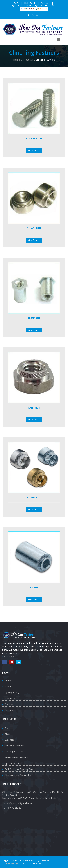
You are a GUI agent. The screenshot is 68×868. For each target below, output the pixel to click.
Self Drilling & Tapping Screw (20, 769)
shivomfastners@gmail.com (17, 803)
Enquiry (9, 710)
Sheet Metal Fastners (16, 757)
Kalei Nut (34, 408)
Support (45, 3)
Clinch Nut (34, 228)
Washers (10, 740)
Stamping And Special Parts (19, 775)
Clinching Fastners (15, 746)
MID (25, 863)
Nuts (8, 734)
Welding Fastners (14, 751)
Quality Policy (12, 692)
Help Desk (30, 3)
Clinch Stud (34, 138)
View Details (34, 150)
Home (17, 60)
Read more (8, 657)
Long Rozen (34, 587)
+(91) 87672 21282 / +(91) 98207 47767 (34, 5)
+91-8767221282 (12, 808)
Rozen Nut (34, 497)
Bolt (7, 728)
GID (44, 863)
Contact (9, 704)
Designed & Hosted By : (13, 863)
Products (28, 60)
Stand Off (34, 318)
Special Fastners (14, 763)
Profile (9, 686)
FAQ (16, 3)
